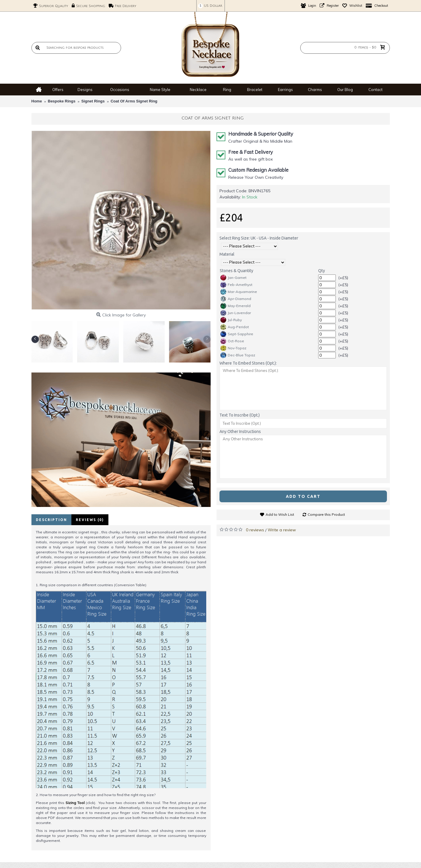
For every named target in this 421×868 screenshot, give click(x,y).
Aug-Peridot (235, 327)
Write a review (282, 530)
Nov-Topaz (233, 348)
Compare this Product (326, 514)
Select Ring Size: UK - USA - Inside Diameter (259, 238)
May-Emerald (235, 306)
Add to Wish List (280, 514)
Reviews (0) (90, 520)
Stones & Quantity (237, 271)
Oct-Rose (232, 341)
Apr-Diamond (236, 299)
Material (227, 254)
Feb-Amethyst (236, 285)
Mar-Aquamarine (239, 292)
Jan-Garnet (233, 278)
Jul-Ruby (231, 320)
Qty (322, 271)
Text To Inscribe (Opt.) (240, 415)
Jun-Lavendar (236, 313)
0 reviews (255, 530)
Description (51, 520)
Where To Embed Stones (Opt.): (248, 363)
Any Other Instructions (240, 432)
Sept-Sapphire (237, 334)
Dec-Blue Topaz (238, 355)
